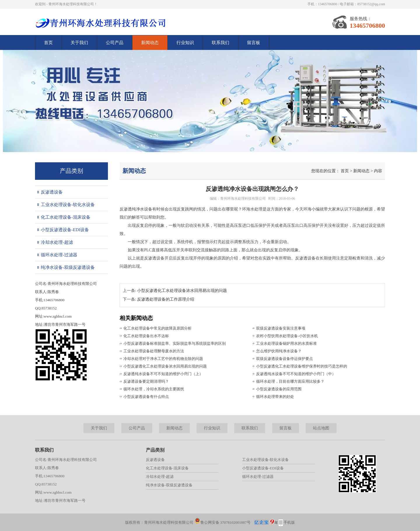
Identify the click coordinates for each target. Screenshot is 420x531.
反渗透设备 (52, 192)
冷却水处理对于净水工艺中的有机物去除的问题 (163, 359)
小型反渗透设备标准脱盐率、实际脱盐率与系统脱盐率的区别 (175, 343)
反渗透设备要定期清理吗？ (146, 381)
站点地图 (321, 428)
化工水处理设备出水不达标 (146, 336)
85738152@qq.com (371, 4)
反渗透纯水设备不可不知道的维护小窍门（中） (296, 374)
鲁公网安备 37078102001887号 (223, 522)
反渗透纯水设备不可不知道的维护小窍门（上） (163, 374)
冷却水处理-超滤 (57, 242)
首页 (48, 43)
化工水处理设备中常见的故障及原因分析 (157, 328)
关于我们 (79, 43)
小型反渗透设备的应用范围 (279, 389)
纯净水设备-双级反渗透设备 (68, 267)
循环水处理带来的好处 (275, 397)
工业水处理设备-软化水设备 (68, 205)
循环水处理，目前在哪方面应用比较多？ (290, 381)
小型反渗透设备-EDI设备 (65, 230)
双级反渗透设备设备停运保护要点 (285, 359)
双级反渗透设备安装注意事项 (281, 328)
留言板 (254, 43)
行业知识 (185, 43)
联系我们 (220, 43)
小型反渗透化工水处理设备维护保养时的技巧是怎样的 (302, 366)
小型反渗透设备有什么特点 (146, 397)
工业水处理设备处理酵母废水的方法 (154, 351)
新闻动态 (150, 43)
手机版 (289, 522)
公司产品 (115, 43)
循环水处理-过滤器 (59, 255)
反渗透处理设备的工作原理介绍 (166, 299)
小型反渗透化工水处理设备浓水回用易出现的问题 (182, 291)
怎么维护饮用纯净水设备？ (279, 351)
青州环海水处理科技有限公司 (243, 199)
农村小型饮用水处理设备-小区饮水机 (287, 336)
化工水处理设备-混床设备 (66, 217)
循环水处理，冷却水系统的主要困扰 (154, 389)
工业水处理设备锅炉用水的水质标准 (286, 343)
